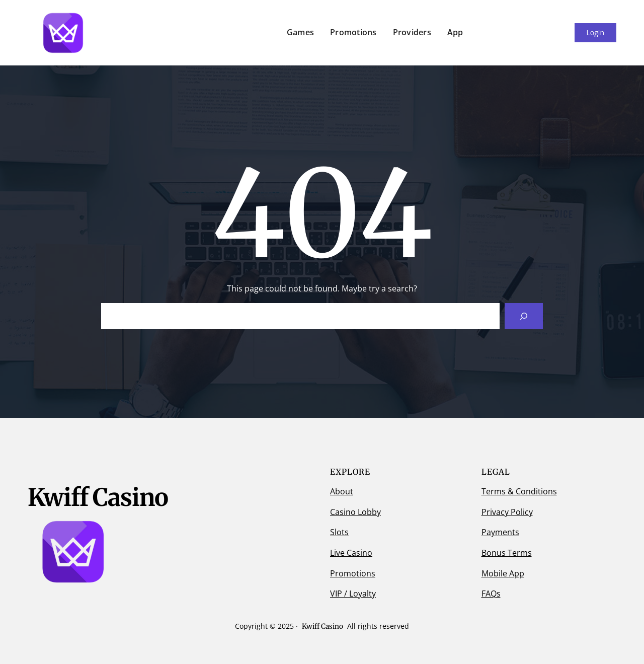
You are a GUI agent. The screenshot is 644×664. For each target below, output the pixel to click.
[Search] (524, 316)
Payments (500, 532)
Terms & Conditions (519, 491)
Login (595, 32)
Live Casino (351, 553)
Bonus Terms (507, 553)
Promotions (353, 573)
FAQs (491, 594)
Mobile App (503, 573)
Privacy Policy (507, 512)
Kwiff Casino (323, 626)
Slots (339, 532)
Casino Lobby (355, 512)
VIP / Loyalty (353, 594)
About (342, 491)
